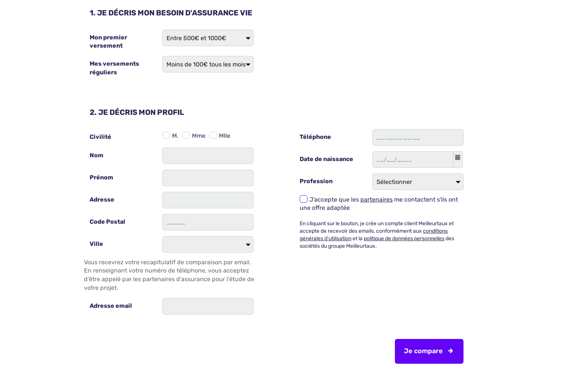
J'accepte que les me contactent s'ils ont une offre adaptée (379, 204)
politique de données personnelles (404, 239)
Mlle (225, 136)
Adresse (102, 200)
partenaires (376, 200)
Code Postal (107, 222)
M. (175, 136)
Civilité (100, 137)
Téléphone (315, 137)
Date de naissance (326, 159)
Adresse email (111, 306)
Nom (97, 155)
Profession (316, 181)
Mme (199, 136)
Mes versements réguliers (114, 68)
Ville (96, 244)
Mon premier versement (108, 42)
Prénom (101, 177)
